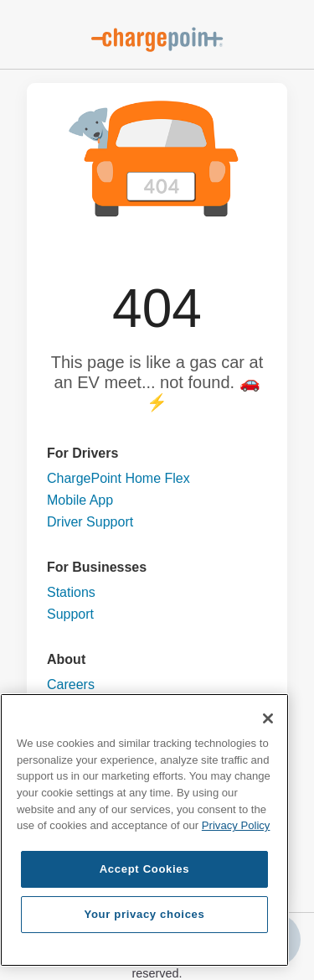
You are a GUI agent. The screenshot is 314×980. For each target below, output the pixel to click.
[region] (144, 830)
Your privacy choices (144, 914)
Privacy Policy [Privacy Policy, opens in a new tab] (236, 825)
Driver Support (90, 522)
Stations (71, 592)
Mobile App (80, 500)
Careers (71, 684)
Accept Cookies (145, 869)
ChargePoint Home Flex (118, 478)
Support (70, 614)
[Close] (268, 718)
